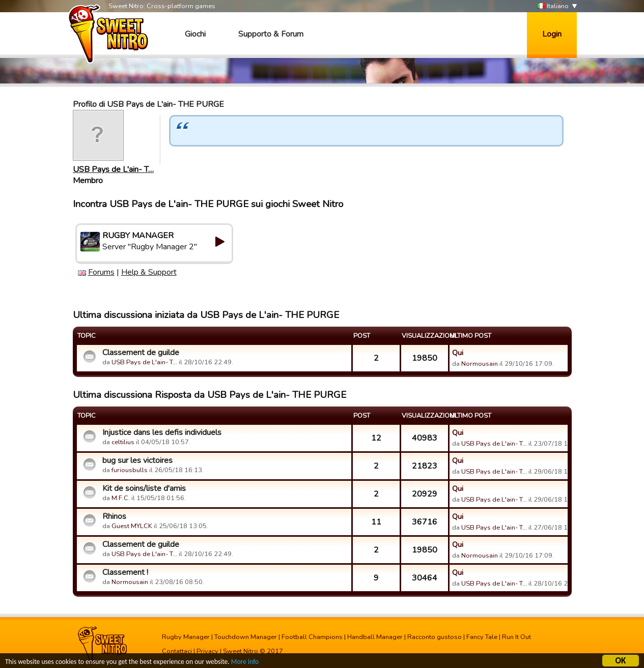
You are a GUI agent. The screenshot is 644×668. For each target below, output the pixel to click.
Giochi (195, 34)
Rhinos (114, 516)
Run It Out (516, 637)
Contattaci (177, 651)
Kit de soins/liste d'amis (144, 488)
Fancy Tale (482, 637)
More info (245, 663)
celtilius (123, 442)
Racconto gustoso (435, 637)
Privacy (207, 651)
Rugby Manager (186, 637)
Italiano (553, 6)
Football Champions (312, 637)
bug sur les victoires (137, 460)
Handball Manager (375, 637)
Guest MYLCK (132, 526)
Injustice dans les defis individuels (162, 432)
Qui (458, 353)
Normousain (480, 364)
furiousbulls (130, 470)
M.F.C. (121, 498)
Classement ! (125, 572)
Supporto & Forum (271, 34)
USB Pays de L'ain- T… (113, 169)
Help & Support (149, 272)
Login (552, 34)
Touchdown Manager (246, 637)
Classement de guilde (141, 353)
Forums (101, 272)
